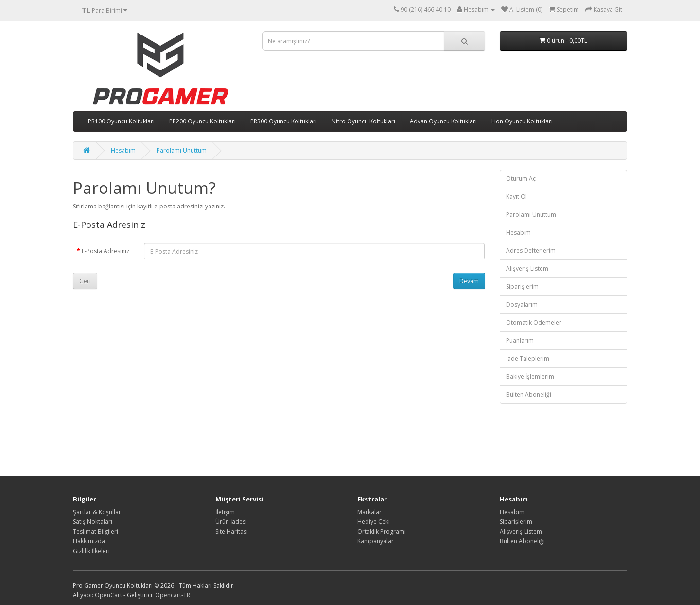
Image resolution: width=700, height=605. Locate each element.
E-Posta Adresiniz (105, 251)
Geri (85, 281)
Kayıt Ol (516, 197)
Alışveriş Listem (527, 268)
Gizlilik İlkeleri (91, 551)
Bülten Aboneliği (529, 394)
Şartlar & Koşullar (97, 512)
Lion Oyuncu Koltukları (522, 121)
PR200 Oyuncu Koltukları (202, 121)
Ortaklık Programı (382, 531)
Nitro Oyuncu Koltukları (363, 121)
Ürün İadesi (231, 522)
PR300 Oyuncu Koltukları (284, 121)
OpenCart (108, 595)
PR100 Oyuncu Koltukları (121, 121)
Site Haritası (232, 531)
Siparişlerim (522, 286)
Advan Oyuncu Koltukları (443, 121)
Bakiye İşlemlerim (530, 376)
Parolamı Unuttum (182, 150)
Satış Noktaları (93, 522)
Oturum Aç (521, 179)
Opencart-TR (173, 595)
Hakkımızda (89, 541)
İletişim (225, 512)
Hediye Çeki (374, 522)
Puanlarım (520, 340)
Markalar (369, 512)
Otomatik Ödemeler (534, 322)
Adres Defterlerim (531, 251)
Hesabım (123, 150)
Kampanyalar (376, 541)
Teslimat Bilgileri (96, 531)
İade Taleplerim (528, 358)
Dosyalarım (522, 304)
